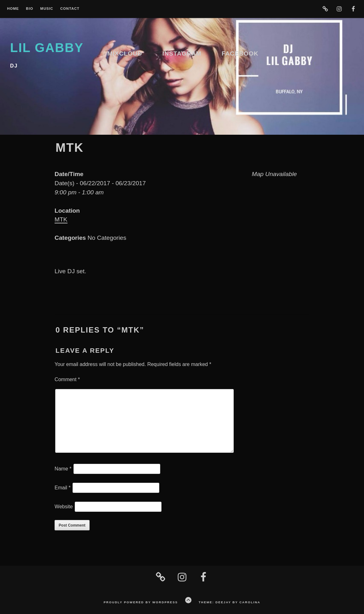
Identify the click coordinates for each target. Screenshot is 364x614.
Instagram (182, 53)
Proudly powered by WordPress (141, 602)
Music (47, 9)
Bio (29, 9)
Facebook (240, 53)
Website (64, 507)
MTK (61, 219)
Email (63, 488)
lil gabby (47, 48)
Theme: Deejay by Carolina (230, 602)
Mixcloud (125, 53)
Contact (70, 9)
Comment (67, 379)
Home (13, 9)
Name (63, 469)
